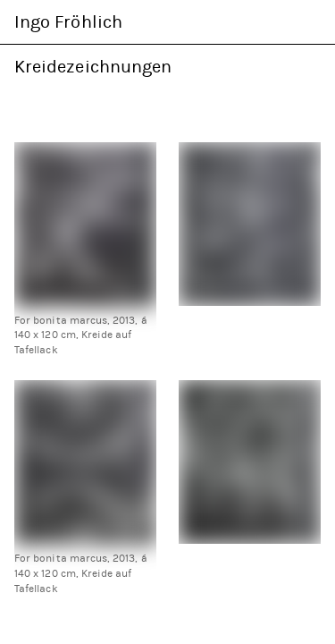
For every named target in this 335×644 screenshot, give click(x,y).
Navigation (310, 21)
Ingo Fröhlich (68, 22)
